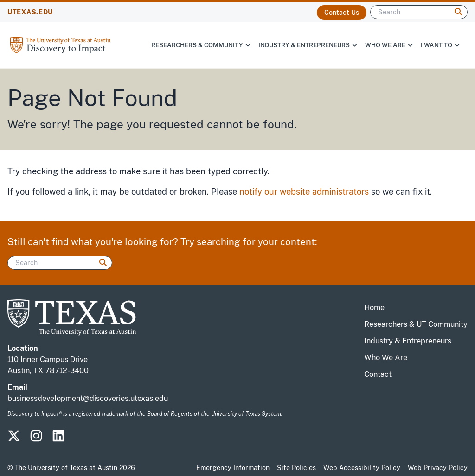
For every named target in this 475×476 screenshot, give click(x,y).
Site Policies (296, 468)
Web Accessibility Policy (362, 468)
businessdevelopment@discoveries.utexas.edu (88, 398)
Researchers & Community (201, 45)
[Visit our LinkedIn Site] (62, 439)
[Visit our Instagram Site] (40, 439)
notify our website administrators (304, 192)
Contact (378, 374)
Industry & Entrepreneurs (308, 45)
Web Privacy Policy (438, 468)
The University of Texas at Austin (66, 468)
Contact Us (342, 13)
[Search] (419, 12)
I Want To (440, 45)
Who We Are (389, 45)
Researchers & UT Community (416, 324)
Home (374, 308)
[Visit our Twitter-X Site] (18, 439)
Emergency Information (233, 468)
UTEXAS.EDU (30, 12)
